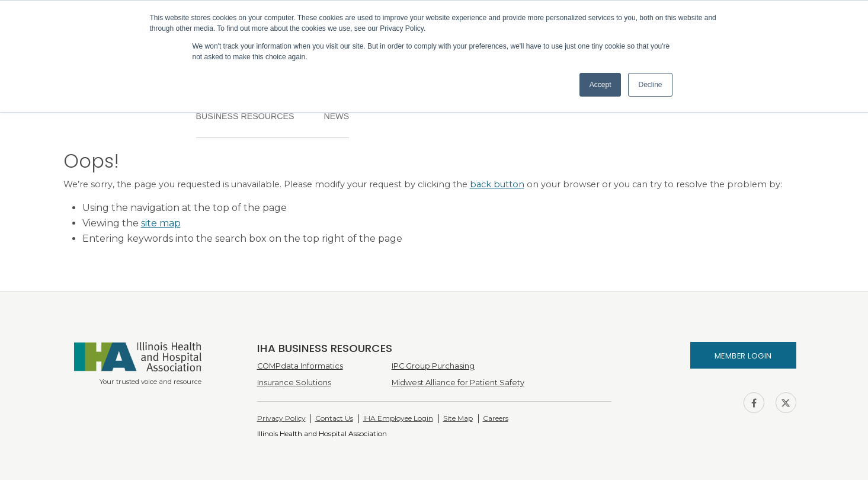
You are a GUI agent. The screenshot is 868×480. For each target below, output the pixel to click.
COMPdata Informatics (300, 366)
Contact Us (334, 418)
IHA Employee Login (398, 418)
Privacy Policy (281, 418)
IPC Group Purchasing (433, 366)
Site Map (458, 418)
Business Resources (245, 116)
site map (161, 223)
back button (497, 184)
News (336, 116)
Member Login (743, 356)
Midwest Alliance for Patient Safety (458, 383)
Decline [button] (650, 85)
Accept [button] (600, 85)
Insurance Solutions (294, 383)
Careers (496, 418)
